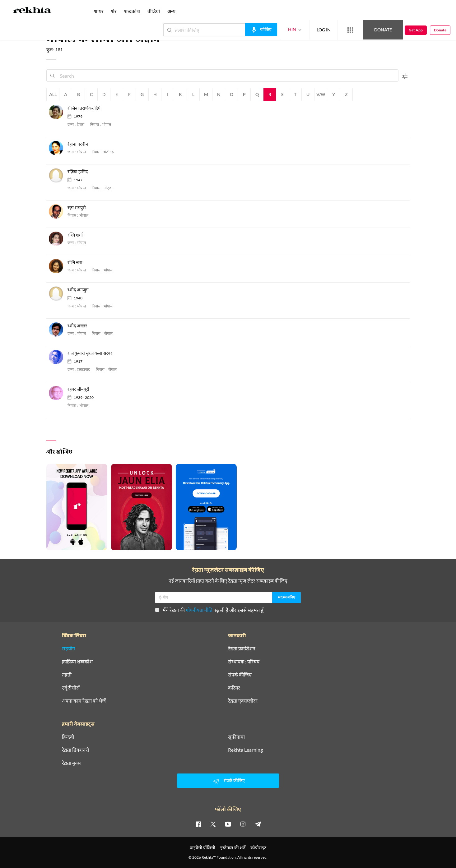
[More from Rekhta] (350, 30)
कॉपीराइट (258, 848)
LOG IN (324, 30)
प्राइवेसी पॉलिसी (202, 848)
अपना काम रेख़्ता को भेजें (84, 701)
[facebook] (198, 824)
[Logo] (32, 11)
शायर (99, 11)
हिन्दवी (68, 737)
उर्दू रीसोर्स (71, 688)
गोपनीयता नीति (199, 610)
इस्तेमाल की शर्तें (233, 848)
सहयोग (68, 649)
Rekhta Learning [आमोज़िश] (245, 750)
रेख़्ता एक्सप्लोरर (243, 701)
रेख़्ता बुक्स (71, 763)
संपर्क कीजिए (240, 675)
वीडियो (154, 11)
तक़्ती (67, 675)
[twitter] (213, 824)
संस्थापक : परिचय (244, 662)
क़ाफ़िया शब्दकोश (77, 662)
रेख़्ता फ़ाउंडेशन (242, 649)
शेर (114, 11)
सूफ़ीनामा (236, 737)
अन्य (171, 11)
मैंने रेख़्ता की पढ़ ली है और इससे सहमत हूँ (209, 610)
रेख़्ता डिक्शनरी (75, 750)
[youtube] (228, 824)
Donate (383, 30)
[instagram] (243, 824)
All (53, 94)
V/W (321, 94)
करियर (234, 688)
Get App (416, 30)
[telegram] (258, 824)
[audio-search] (261, 30)
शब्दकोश (132, 11)
